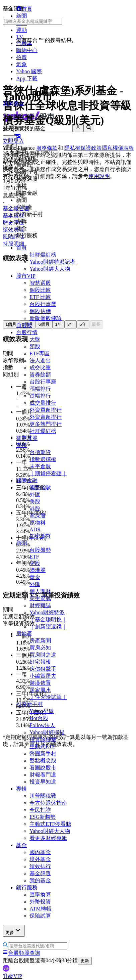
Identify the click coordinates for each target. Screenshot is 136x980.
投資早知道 (43, 782)
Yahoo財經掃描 (47, 732)
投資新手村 (29, 704)
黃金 (35, 577)
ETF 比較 (40, 297)
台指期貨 (40, 452)
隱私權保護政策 (83, 148)
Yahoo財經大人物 (50, 269)
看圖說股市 (43, 768)
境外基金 (40, 859)
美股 (35, 502)
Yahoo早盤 (42, 711)
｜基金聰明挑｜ (48, 619)
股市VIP (26, 276)
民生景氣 (40, 598)
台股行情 (27, 332)
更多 (14, 930)
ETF (34, 557)
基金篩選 (40, 873)
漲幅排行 (40, 389)
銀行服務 (27, 887)
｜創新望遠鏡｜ (48, 627)
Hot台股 (39, 718)
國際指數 (40, 487)
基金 (21, 845)
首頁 (21, 248)
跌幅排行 (40, 396)
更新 (85, 961)
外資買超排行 (46, 410)
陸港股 (38, 570)
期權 (21, 445)
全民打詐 (40, 810)
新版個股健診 (46, 318)
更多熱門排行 (46, 424)
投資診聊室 (43, 739)
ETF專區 (40, 353)
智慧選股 (40, 283)
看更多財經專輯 (48, 838)
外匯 (35, 495)
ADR (35, 529)
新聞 (21, 543)
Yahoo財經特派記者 (52, 262)
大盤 (35, 339)
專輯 (21, 789)
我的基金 (40, 880)
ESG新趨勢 (43, 817)
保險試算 (40, 916)
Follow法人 (42, 725)
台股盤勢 (40, 550)
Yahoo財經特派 (47, 612)
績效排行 (40, 866)
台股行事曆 (43, 304)
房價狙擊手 (43, 669)
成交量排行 (43, 403)
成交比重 (40, 368)
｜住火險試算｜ (48, 697)
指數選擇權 (43, 459)
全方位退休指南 (48, 803)
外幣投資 (40, 902)
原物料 (38, 523)
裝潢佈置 (40, 683)
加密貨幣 (40, 536)
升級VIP (12, 976)
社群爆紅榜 (43, 255)
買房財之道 (43, 655)
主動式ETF (42, 746)
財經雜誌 (40, 605)
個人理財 (40, 591)
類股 (35, 346)
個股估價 (40, 311)
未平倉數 (40, 466)
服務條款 (47, 148)
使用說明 (99, 176)
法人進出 (40, 361)
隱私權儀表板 (118, 148)
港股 (35, 509)
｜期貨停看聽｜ (48, 473)
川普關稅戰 (43, 796)
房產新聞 (40, 641)
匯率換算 (40, 895)
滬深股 (38, 516)
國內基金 (40, 852)
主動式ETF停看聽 (50, 824)
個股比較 (40, 290)
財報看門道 (43, 775)
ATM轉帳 (41, 909)
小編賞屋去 (43, 676)
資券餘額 (40, 375)
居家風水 (40, 690)
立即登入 (13, 141)
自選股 (24, 325)
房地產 (24, 634)
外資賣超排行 (46, 417)
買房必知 (40, 648)
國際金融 (27, 480)
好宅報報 (40, 662)
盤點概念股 (43, 761)
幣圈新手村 (43, 753)
